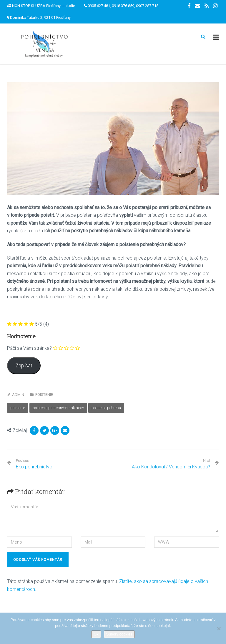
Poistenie (44, 395)
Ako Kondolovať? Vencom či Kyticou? (171, 467)
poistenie (18, 408)
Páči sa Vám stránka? (29, 348)
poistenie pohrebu (106, 408)
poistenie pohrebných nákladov (58, 408)
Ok (96, 634)
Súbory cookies (119, 634)
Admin (18, 395)
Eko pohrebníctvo (34, 464)
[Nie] (219, 628)
